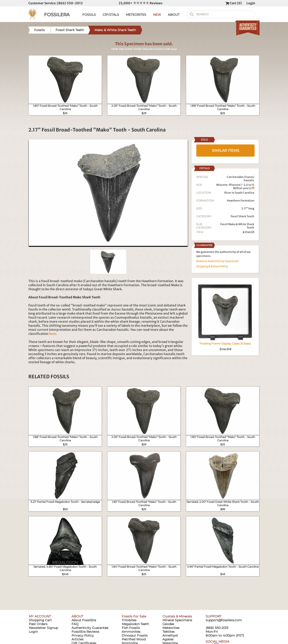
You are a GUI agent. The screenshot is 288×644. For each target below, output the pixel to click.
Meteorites (171, 628)
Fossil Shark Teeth (242, 216)
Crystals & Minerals (177, 616)
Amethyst (170, 635)
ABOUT (174, 15)
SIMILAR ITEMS (226, 151)
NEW (157, 15)
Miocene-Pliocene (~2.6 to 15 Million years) (235, 186)
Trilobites (129, 620)
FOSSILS (89, 15)
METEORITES (136, 15)
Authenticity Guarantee (90, 628)
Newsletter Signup (43, 628)
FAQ (75, 624)
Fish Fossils (131, 628)
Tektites (169, 632)
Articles (78, 639)
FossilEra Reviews (85, 632)
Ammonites (131, 632)
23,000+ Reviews (141, 3)
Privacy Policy (83, 635)
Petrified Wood (134, 639)
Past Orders (38, 624)
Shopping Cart (40, 620)
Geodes (168, 624)
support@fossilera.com (224, 620)
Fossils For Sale (134, 616)
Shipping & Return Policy (212, 266)
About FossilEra (84, 620)
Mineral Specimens (177, 620)
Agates (168, 639)
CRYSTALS (111, 15)
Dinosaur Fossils (135, 635)
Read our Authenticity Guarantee (217, 261)
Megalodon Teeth (135, 624)
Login (251, 3)
